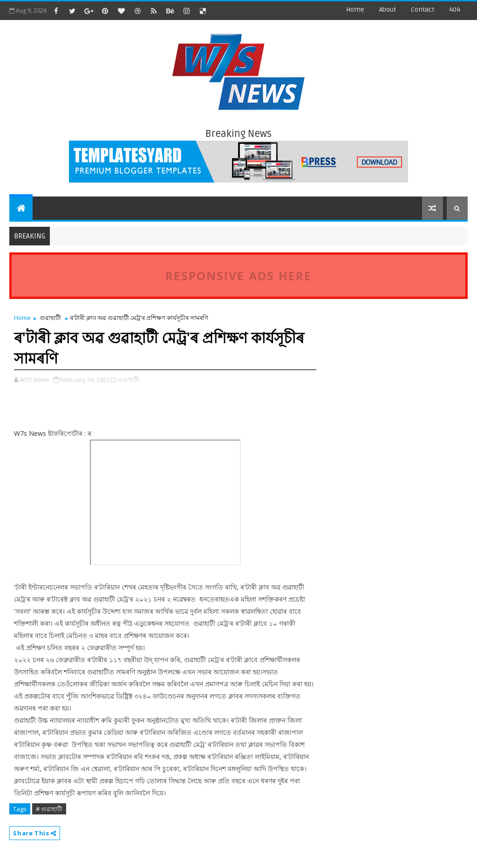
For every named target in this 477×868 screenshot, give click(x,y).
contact (422, 10)
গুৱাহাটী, (129, 380)
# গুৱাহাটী (49, 809)
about (388, 10)
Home (355, 10)
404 (455, 10)
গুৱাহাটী (50, 318)
